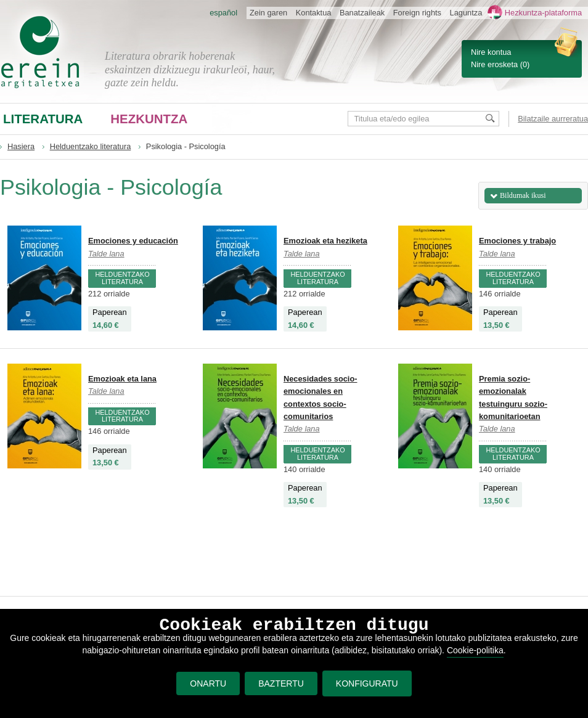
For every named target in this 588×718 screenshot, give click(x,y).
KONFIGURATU (367, 683)
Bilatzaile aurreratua (553, 119)
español (223, 13)
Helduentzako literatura (91, 146)
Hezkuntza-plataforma (543, 13)
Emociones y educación (133, 241)
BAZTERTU (281, 683)
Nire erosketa (494, 64)
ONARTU (208, 683)
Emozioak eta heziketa (325, 241)
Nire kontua (491, 52)
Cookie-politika (475, 650)
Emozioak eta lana (122, 379)
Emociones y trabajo (517, 241)
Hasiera (21, 146)
